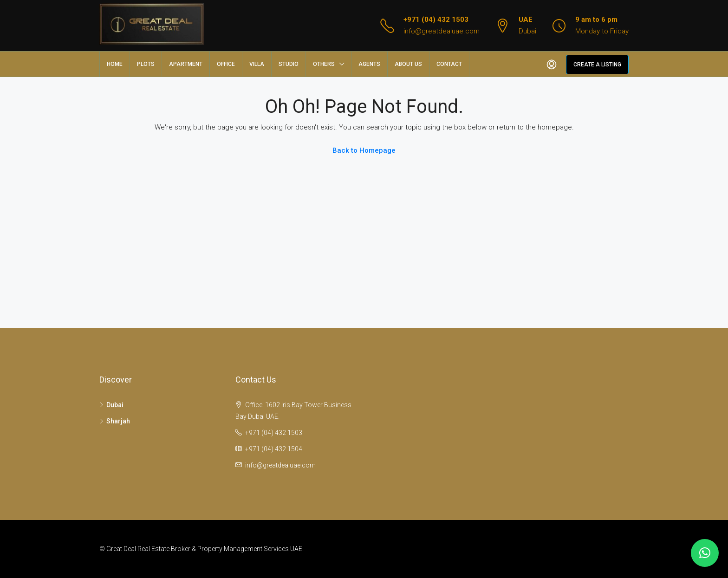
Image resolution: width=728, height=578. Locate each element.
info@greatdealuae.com (442, 31)
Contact (449, 64)
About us (408, 64)
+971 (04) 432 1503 (436, 19)
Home (115, 64)
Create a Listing (597, 65)
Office (226, 64)
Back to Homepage (364, 150)
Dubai (115, 405)
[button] (705, 553)
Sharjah (118, 421)
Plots (146, 64)
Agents (369, 64)
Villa (257, 64)
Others (324, 64)
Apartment (186, 64)
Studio (289, 64)
